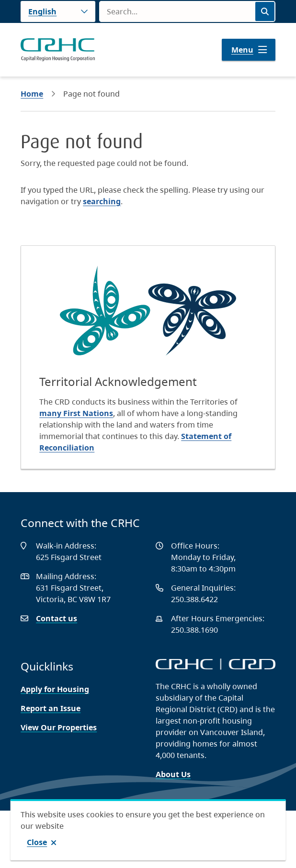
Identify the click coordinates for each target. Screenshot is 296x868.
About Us (173, 774)
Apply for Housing (55, 689)
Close (37, 842)
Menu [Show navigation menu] (242, 50)
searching (102, 201)
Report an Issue (51, 708)
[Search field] (177, 11)
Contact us (57, 618)
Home (32, 94)
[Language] (58, 11)
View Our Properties (59, 727)
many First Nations (76, 413)
